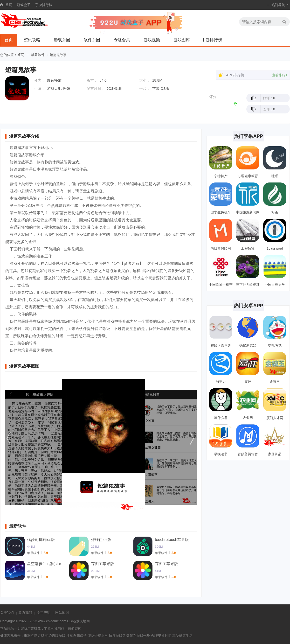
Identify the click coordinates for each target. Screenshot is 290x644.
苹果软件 (38, 55)
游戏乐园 (62, 40)
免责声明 (44, 613)
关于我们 (7, 613)
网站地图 (62, 613)
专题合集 (122, 40)
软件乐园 (92, 40)
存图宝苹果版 (103, 564)
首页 (9, 5)
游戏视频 (152, 40)
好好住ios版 (101, 540)
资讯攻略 (32, 40)
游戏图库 (182, 40)
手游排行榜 (44, 5)
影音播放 (54, 80)
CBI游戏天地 (77, 621)
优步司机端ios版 (41, 540)
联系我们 (25, 613)
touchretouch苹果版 (172, 540)
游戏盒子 (24, 5)
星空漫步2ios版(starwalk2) (46, 564)
